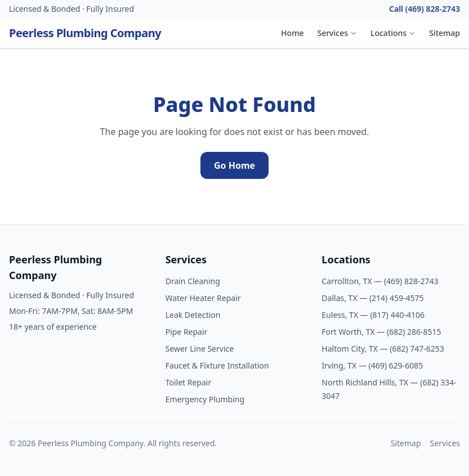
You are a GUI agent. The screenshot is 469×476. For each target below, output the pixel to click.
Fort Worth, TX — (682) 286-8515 (381, 332)
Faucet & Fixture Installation (217, 365)
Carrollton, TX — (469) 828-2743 (380, 281)
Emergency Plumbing (205, 399)
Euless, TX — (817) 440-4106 (373, 315)
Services (337, 33)
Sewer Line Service (200, 349)
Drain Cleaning (193, 281)
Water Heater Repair (203, 298)
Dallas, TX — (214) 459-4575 (372, 298)
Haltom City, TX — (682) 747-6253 (383, 349)
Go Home (234, 165)
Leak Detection (193, 315)
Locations (393, 33)
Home (292, 33)
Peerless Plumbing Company (85, 33)
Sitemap (445, 33)
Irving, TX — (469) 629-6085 (372, 365)
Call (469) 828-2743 (425, 9)
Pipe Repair (187, 332)
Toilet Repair (189, 382)
